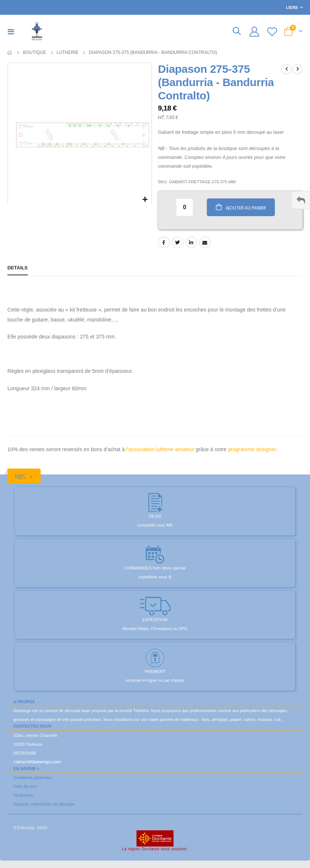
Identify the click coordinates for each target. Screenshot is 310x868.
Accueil (10, 52)
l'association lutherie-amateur (160, 450)
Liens (292, 7)
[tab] (18, 270)
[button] (145, 200)
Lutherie (68, 52)
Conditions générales (33, 779)
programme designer (252, 450)
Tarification (23, 796)
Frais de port (25, 787)
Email (205, 244)
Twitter (178, 244)
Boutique (35, 52)
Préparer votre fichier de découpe (44, 805)
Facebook (164, 244)
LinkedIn (191, 244)
